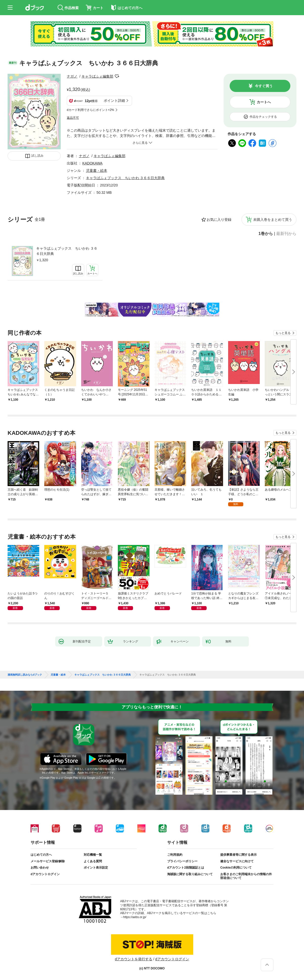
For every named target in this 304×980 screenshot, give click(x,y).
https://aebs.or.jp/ (135, 917)
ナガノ (72, 76)
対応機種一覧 (93, 855)
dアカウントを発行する (134, 959)
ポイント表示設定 (96, 868)
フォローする (117, 76)
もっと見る (283, 333)
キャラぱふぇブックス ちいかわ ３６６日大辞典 (67, 251)
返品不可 (73, 118)
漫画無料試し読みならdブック (25, 675)
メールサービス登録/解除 (48, 861)
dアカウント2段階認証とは (186, 868)
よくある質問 (93, 861)
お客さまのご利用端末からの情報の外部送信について (246, 876)
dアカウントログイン (45, 874)
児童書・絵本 (97, 171)
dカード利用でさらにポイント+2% (90, 110)
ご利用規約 (175, 855)
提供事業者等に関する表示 (238, 855)
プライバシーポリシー (182, 861)
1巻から (266, 234)
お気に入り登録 (219, 220)
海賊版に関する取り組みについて (190, 874)
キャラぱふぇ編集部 (97, 76)
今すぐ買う (264, 86)
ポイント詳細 (114, 101)
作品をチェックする (263, 117)
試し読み (37, 156)
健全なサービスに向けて (237, 861)
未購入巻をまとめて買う (273, 220)
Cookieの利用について (236, 868)
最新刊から (286, 234)
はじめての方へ (41, 855)
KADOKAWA (93, 163)
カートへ (264, 102)
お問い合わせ (40, 868)
